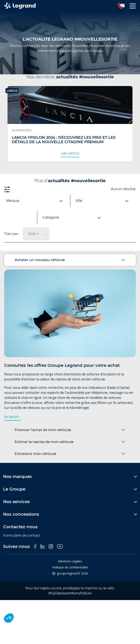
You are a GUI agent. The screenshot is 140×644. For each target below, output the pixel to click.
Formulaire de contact (22, 535)
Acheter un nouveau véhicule (40, 260)
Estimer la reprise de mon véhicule (44, 442)
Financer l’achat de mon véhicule (43, 430)
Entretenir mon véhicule (35, 454)
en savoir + (12, 417)
